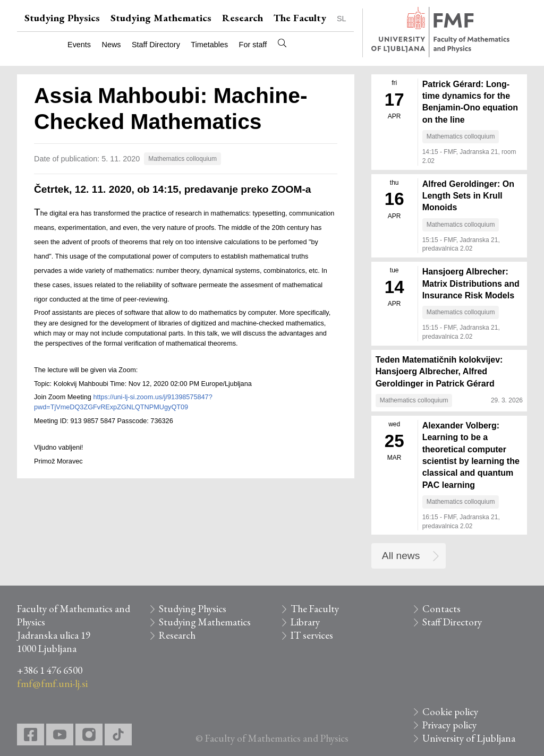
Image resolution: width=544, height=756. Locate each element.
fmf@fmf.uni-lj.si (52, 684)
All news (401, 556)
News (112, 45)
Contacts (441, 609)
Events (79, 45)
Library (305, 622)
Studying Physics (62, 18)
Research (243, 18)
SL (342, 19)
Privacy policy (449, 725)
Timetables (209, 45)
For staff (253, 45)
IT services (312, 635)
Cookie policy (450, 712)
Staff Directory (156, 45)
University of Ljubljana (469, 738)
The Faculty (300, 18)
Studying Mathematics (161, 18)
